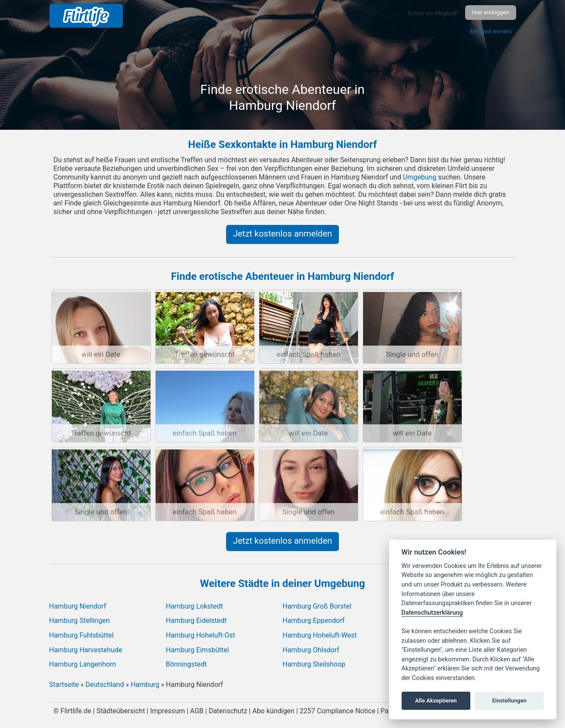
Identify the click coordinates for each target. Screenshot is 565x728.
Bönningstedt (187, 664)
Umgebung (420, 177)
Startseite (64, 685)
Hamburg (145, 685)
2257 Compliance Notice (337, 711)
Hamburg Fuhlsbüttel (81, 635)
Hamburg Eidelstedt (196, 621)
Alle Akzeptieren (436, 701)
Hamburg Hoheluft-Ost (201, 635)
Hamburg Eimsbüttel (198, 650)
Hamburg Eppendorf (314, 621)
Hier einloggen (490, 12)
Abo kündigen (274, 711)
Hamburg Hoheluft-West (320, 635)
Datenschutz (228, 711)
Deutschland (105, 685)
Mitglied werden (491, 31)
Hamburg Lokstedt (195, 606)
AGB (197, 711)
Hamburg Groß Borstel (317, 606)
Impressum (168, 711)
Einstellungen (509, 701)
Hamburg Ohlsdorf (311, 650)
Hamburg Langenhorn (83, 664)
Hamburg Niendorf (78, 606)
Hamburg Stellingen (80, 621)
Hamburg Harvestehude (86, 650)
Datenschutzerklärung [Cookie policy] (432, 613)
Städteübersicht (121, 711)
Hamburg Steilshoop (314, 664)
